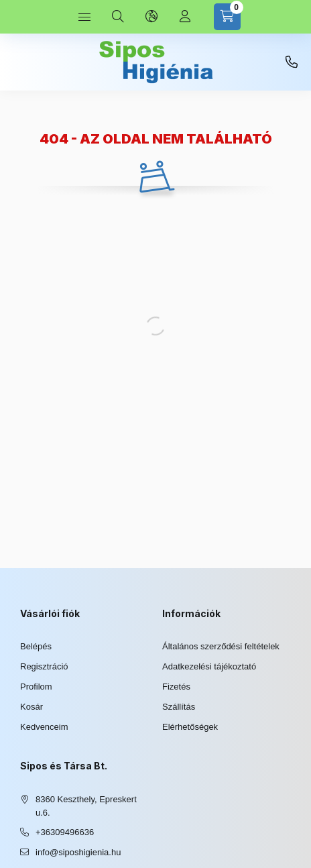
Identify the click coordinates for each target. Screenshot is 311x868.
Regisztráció (44, 666)
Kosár (32, 707)
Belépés (36, 646)
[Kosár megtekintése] (227, 17)
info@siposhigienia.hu (78, 852)
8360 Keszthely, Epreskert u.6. (86, 806)
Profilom (36, 687)
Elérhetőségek (190, 727)
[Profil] (185, 17)
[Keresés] (118, 17)
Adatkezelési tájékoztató (209, 666)
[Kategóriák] (84, 17)
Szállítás (179, 707)
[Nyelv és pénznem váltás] (151, 17)
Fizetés (176, 687)
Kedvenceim (44, 727)
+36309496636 (292, 62)
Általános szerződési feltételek (221, 646)
